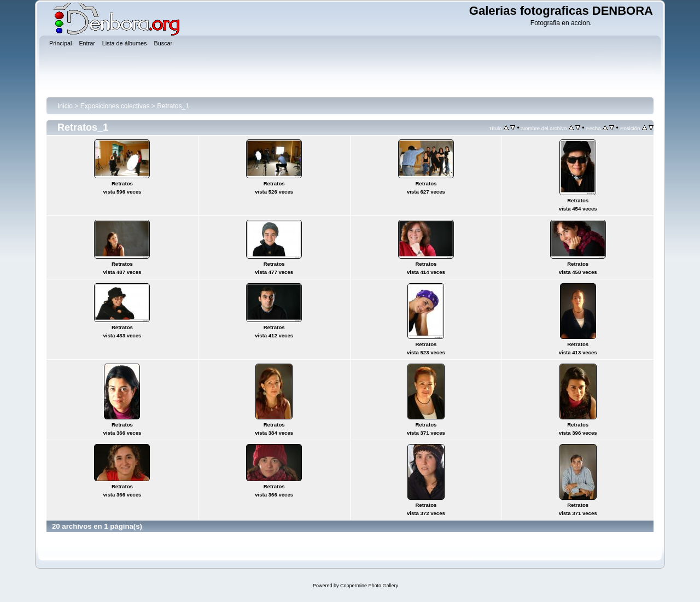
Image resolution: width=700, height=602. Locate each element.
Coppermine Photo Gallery (369, 586)
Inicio (65, 106)
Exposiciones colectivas (115, 106)
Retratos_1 (173, 106)
